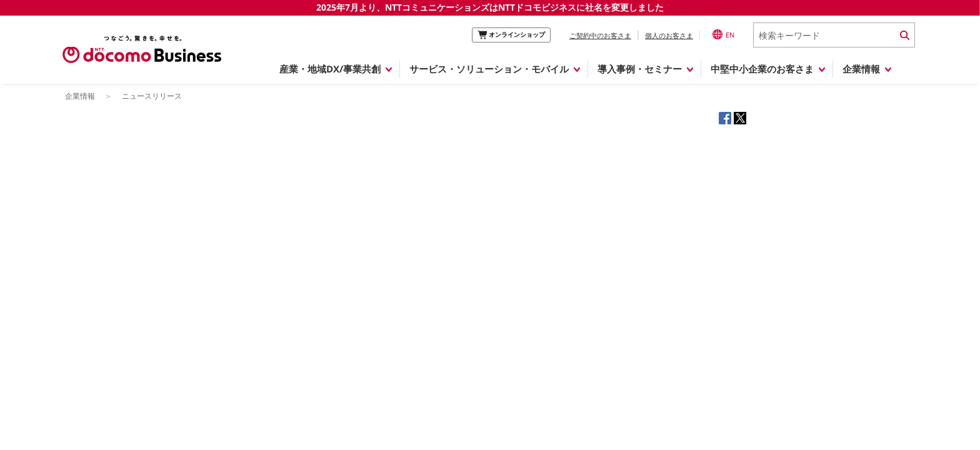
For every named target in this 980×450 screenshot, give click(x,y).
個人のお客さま (669, 35)
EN (723, 34)
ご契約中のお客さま (600, 35)
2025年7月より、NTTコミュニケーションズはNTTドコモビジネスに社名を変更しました (490, 7)
